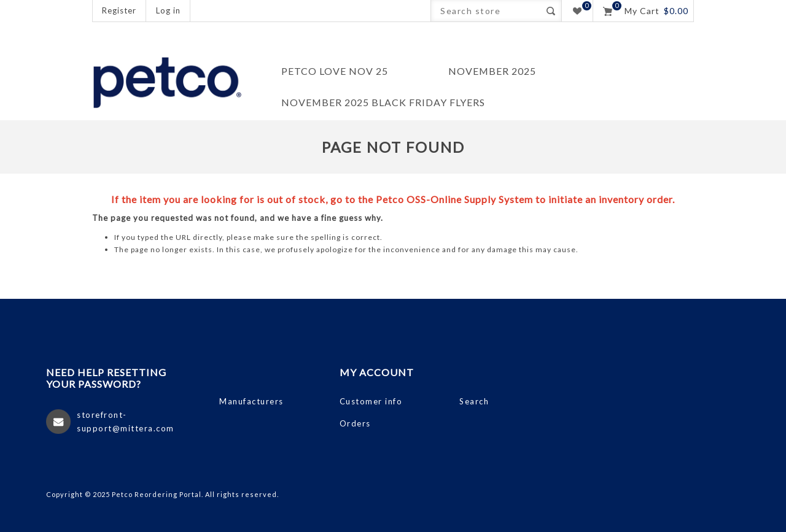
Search (551, 11)
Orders (355, 423)
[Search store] (485, 11)
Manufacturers (251, 401)
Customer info (371, 401)
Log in (168, 10)
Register (119, 10)
